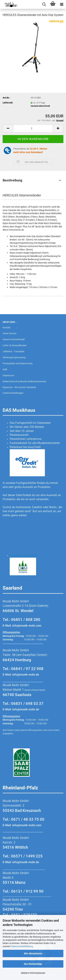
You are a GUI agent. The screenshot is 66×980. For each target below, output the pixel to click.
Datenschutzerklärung (22, 946)
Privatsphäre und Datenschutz (18, 363)
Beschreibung (12, 180)
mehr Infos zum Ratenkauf (28, 152)
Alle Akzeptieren (33, 953)
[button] (8, 128)
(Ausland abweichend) (40, 106)
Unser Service (10, 333)
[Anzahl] (33, 128)
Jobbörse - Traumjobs (14, 351)
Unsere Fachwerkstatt (14, 339)
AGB (5, 369)
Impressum (8, 375)
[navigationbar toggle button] (62, 4)
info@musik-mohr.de (26, 675)
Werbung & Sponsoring (14, 357)
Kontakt (7, 328)
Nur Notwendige (33, 964)
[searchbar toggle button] (44, 4)
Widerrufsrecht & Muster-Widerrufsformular (24, 381)
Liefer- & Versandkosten (15, 345)
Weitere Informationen (33, 973)
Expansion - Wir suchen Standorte (19, 387)
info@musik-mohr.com (27, 626)
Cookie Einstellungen (13, 393)
